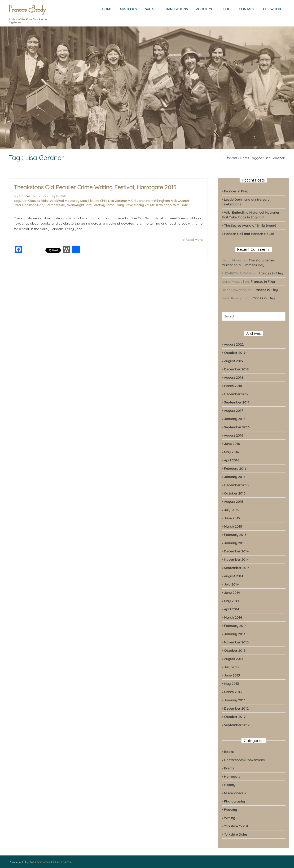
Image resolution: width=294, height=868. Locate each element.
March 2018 (233, 386)
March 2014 (233, 617)
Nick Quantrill (180, 201)
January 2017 (235, 419)
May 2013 (231, 684)
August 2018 (234, 378)
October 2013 (235, 651)
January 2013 (235, 700)
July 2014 (231, 584)
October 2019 (235, 353)
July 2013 (231, 667)
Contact (247, 9)
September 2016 (237, 427)
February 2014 (235, 626)
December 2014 (236, 551)
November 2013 (236, 642)
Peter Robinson (25, 205)
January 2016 (235, 477)
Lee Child (101, 201)
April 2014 (232, 609)
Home (107, 9)
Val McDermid (155, 205)
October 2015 (235, 493)
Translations (176, 9)
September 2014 (237, 568)
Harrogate (232, 777)
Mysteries (128, 9)
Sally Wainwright (72, 205)
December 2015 (236, 485)
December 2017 (236, 394)
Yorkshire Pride (177, 205)
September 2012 (237, 725)
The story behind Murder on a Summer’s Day (248, 263)
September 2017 (237, 402)
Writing (230, 818)
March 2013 (233, 692)
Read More (194, 240)
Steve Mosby (134, 205)
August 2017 (233, 411)
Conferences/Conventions (244, 760)
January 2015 (235, 543)
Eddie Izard (48, 201)
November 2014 (236, 560)
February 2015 (235, 535)
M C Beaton (136, 201)
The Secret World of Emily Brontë (250, 226)
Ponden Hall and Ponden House (249, 234)
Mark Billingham (158, 201)
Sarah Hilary (115, 205)
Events (229, 768)
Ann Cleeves (31, 201)
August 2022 (234, 344)
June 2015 (232, 518)
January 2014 (235, 634)
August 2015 (234, 502)
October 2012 (235, 717)
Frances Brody (27, 10)
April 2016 (231, 460)
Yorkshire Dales (236, 834)
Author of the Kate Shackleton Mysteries (28, 21)
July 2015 (231, 510)
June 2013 (232, 675)
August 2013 (234, 659)
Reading (230, 810)
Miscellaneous (235, 793)
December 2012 (236, 708)
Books (229, 752)
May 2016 (231, 452)
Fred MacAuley (68, 201)
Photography (234, 801)
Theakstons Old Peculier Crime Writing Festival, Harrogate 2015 (95, 187)
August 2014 (234, 576)
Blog (226, 9)
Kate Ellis (86, 201)
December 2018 (236, 369)
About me (205, 9)
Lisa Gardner (118, 201)
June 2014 (232, 593)
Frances (24, 196)
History (230, 785)
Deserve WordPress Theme (50, 862)
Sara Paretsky (95, 205)
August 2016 (233, 435)
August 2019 (234, 361)
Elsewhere (272, 9)
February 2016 (235, 469)
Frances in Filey (236, 191)
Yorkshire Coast (236, 826)
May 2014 (231, 601)
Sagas (150, 9)
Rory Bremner (48, 205)
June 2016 (232, 444)
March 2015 (233, 526)
